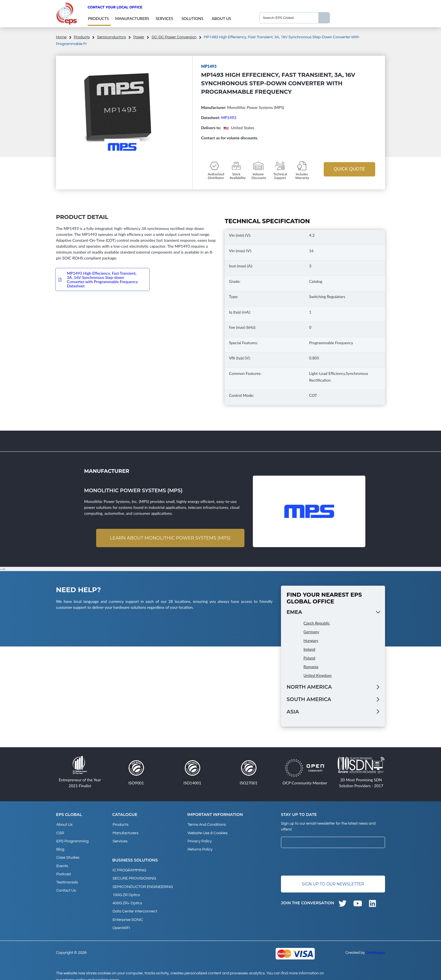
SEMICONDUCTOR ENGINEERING (142, 883)
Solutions (192, 18)
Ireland (309, 649)
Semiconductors (112, 37)
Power (139, 37)
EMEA (294, 612)
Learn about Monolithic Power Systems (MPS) (170, 538)
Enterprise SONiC (128, 914)
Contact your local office (115, 7)
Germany (311, 632)
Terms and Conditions (206, 825)
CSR (60, 832)
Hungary (311, 641)
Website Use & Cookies (207, 832)
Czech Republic (317, 623)
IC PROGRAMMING (129, 868)
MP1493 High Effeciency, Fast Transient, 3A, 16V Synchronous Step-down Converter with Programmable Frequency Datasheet (102, 279)
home (61, 37)
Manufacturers (132, 18)
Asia (293, 712)
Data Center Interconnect (134, 906)
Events (62, 863)
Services (164, 18)
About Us (221, 18)
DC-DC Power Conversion (174, 37)
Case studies (67, 855)
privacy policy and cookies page (91, 973)
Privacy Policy (199, 840)
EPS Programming (72, 840)
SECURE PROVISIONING (134, 876)
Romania (311, 667)
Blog (60, 847)
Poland (309, 658)
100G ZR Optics (126, 891)
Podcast (63, 870)
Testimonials (67, 878)
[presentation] (324, 862)
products (98, 18)
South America (309, 700)
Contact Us (66, 885)
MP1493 (229, 118)
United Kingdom (318, 676)
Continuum (375, 946)
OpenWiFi (121, 921)
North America (309, 687)
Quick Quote (349, 169)
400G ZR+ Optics (127, 899)
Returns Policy (200, 847)
